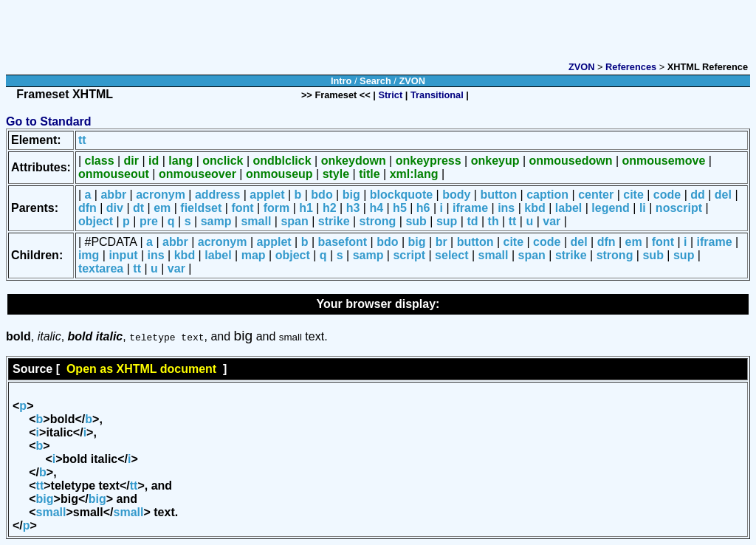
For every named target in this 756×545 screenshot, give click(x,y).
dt (138, 208)
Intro (341, 81)
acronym (161, 195)
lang (181, 161)
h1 (306, 208)
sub (416, 221)
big (351, 195)
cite (633, 195)
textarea (101, 268)
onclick (223, 161)
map (254, 255)
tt (82, 140)
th (494, 221)
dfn (87, 208)
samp (216, 221)
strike (334, 221)
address (217, 195)
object (96, 221)
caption (547, 195)
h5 (400, 208)
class (100, 161)
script (409, 255)
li (643, 208)
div (115, 208)
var (551, 221)
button (498, 195)
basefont (343, 242)
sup (447, 221)
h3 (353, 208)
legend (611, 208)
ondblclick (282, 161)
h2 (330, 208)
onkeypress (429, 161)
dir (131, 161)
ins (506, 208)
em (162, 208)
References (631, 67)
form (277, 208)
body (456, 195)
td (472, 221)
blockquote (401, 195)
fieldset (201, 208)
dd (698, 195)
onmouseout (114, 174)
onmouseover (197, 174)
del (723, 195)
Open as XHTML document (141, 369)
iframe (470, 208)
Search (375, 81)
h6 (423, 208)
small (256, 221)
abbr (113, 195)
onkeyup (495, 161)
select (451, 255)
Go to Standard (49, 121)
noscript (679, 208)
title (369, 174)
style (336, 174)
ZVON (582, 67)
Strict (391, 95)
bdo (322, 195)
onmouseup (279, 174)
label (568, 208)
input (123, 255)
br (441, 242)
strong (378, 221)
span (294, 221)
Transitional (437, 95)
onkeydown (354, 161)
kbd (535, 208)
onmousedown (571, 161)
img (89, 255)
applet (267, 195)
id (154, 161)
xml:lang (414, 174)
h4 (376, 208)
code (667, 195)
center (596, 195)
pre (149, 221)
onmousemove (663, 161)
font (242, 208)
